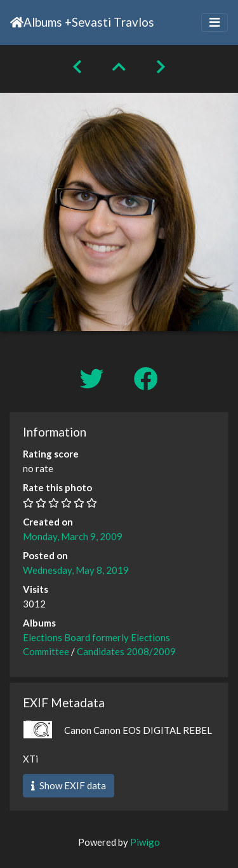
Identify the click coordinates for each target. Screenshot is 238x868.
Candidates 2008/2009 (126, 651)
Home (17, 22)
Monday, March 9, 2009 (73, 536)
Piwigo (145, 842)
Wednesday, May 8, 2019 (76, 570)
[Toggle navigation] (215, 23)
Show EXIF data (69, 785)
